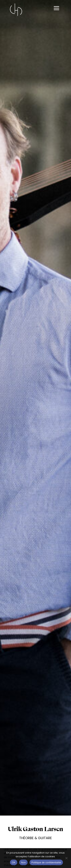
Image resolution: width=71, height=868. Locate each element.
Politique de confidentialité (46, 862)
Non (23, 862)
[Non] (66, 858)
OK (14, 862)
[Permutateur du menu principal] (56, 8)
